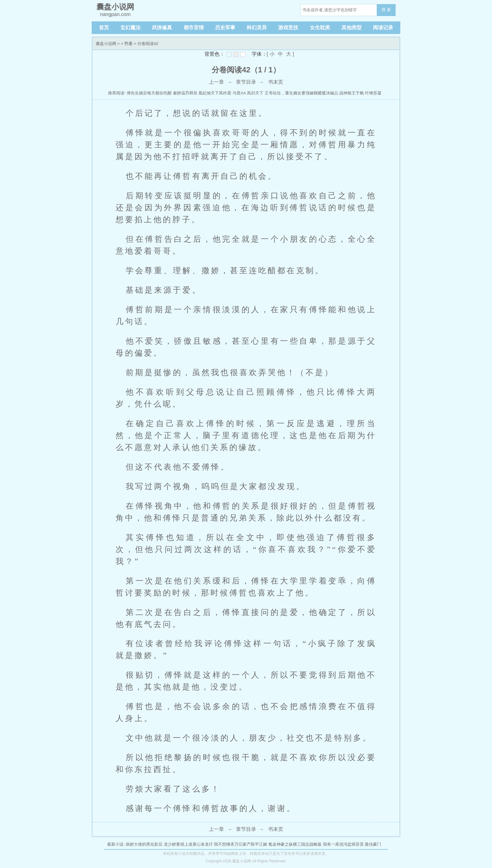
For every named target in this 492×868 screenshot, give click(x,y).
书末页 (276, 82)
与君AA (239, 93)
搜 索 (386, 10)
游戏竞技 (288, 28)
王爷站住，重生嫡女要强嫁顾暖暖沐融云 (301, 93)
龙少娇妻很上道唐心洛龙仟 (188, 844)
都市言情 (194, 28)
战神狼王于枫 (352, 93)
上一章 (216, 82)
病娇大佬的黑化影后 (144, 844)
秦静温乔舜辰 (185, 93)
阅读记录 (383, 28)
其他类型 (352, 28)
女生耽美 (320, 28)
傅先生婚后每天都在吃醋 (149, 93)
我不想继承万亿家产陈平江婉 (240, 844)
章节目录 (246, 82)
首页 (104, 28)
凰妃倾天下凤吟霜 (215, 93)
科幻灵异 (257, 28)
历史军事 (225, 28)
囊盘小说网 (106, 44)
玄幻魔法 (130, 28)
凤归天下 (255, 93)
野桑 (129, 44)
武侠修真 (162, 28)
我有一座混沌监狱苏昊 (343, 844)
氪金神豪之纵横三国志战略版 (295, 844)
